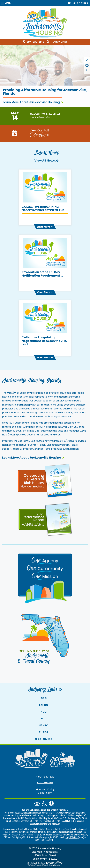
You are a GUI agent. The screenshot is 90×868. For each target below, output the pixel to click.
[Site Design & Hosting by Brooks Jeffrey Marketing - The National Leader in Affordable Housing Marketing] (45, 864)
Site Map (37, 852)
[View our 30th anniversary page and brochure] (45, 480)
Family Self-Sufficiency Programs (42, 441)
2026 (34, 848)
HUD (44, 718)
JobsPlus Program (23, 449)
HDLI (44, 712)
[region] (87, 65)
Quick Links (60, 42)
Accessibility (51, 852)
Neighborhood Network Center (20, 445)
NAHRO (44, 725)
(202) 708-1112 (36, 821)
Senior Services (77, 441)
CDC (44, 698)
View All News (47, 160)
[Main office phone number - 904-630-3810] (34, 42)
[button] (7, 3)
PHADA (44, 732)
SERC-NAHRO (44, 739)
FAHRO (44, 705)
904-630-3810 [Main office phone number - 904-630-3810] (46, 777)
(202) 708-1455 (58, 821)
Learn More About (33, 458)
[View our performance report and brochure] (45, 519)
